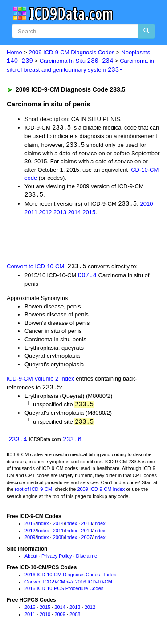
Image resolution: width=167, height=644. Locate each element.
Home (14, 52)
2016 (30, 610)
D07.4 (87, 277)
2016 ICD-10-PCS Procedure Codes (64, 591)
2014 (75, 214)
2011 (31, 214)
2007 (86, 540)
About (31, 559)
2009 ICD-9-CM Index (101, 492)
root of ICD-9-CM (33, 492)
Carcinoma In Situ (77, 61)
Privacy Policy (57, 559)
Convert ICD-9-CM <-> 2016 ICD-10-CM (68, 585)
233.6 (72, 442)
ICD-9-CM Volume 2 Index (41, 381)
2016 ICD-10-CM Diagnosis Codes (62, 578)
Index (43, 527)
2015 (89, 214)
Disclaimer (88, 559)
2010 (146, 205)
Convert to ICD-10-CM (35, 268)
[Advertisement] (71, 240)
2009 (30, 540)
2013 (60, 214)
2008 (58, 540)
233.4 (18, 442)
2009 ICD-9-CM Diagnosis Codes (72, 52)
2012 (46, 214)
